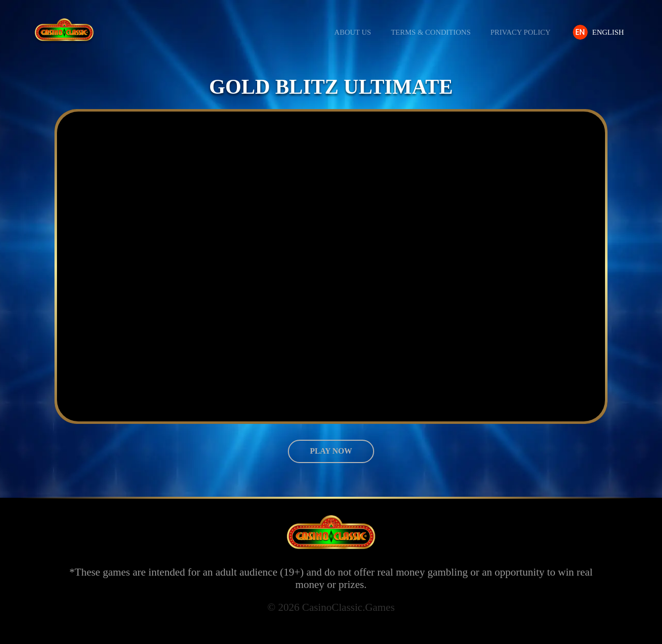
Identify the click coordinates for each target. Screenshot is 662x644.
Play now (331, 451)
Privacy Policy (524, 32)
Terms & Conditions (434, 32)
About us (356, 32)
